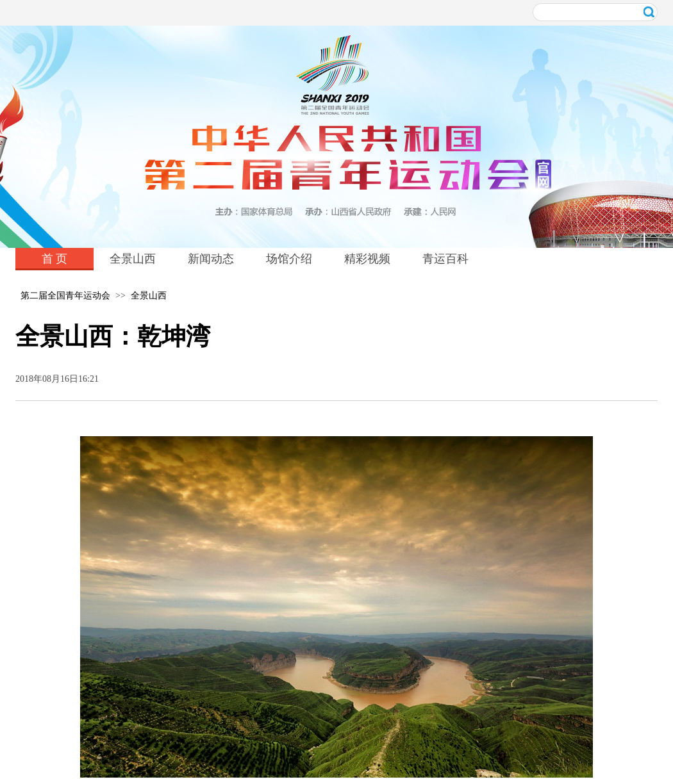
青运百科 (445, 259)
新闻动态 (211, 259)
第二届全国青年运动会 (65, 296)
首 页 (55, 259)
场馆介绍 (289, 259)
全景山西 (133, 259)
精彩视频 (367, 259)
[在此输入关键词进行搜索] (595, 12)
